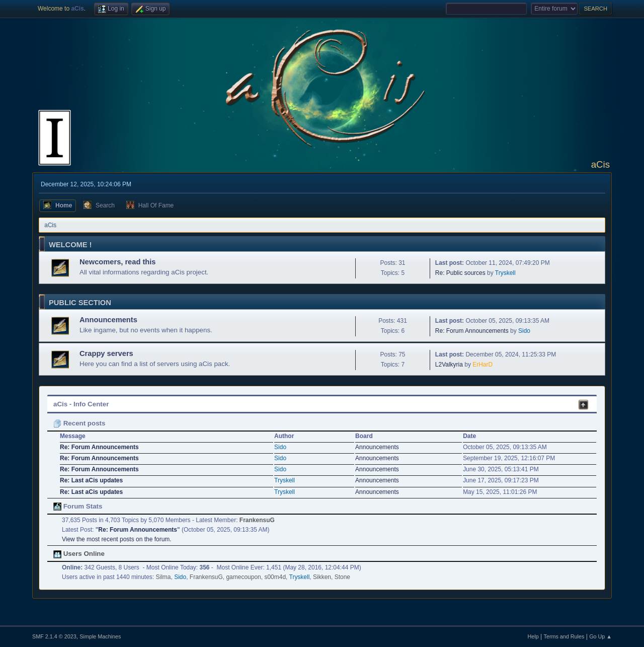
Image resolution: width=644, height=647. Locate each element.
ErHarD (482, 365)
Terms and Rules (564, 636)
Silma (164, 577)
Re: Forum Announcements (472, 331)
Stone (342, 577)
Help (533, 636)
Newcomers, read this (118, 262)
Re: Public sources (460, 273)
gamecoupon (243, 577)
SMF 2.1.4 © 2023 (54, 636)
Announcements (108, 320)
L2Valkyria (449, 365)
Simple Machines (100, 636)
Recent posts (79, 423)
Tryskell (505, 273)
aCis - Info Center (81, 404)
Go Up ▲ (600, 636)
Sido (524, 331)
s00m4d (275, 577)
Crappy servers (106, 353)
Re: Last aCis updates (91, 480)
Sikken (322, 577)
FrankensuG (257, 520)
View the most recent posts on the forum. (117, 539)
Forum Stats (78, 506)
